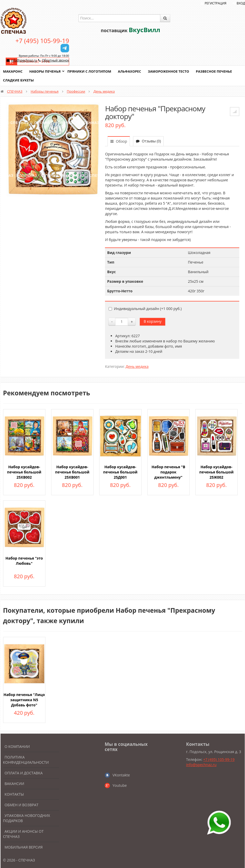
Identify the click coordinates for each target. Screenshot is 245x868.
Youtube (120, 785)
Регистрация (216, 3)
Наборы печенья (45, 71)
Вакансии (15, 784)
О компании (17, 746)
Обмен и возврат (22, 805)
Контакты (14, 794)
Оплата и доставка (24, 773)
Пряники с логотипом (90, 71)
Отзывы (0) (148, 141)
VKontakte (121, 775)
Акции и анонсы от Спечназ (23, 834)
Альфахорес (130, 71)
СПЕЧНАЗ (15, 91)
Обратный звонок (55, 60)
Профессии (76, 91)
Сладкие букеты (19, 80)
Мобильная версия (24, 847)
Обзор (119, 141)
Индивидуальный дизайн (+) (145, 309)
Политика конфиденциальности (26, 760)
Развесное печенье (215, 71)
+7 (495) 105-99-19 (42, 41)
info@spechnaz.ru (24, 60)
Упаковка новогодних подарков (27, 818)
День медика (104, 91)
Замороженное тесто (169, 71)
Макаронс (13, 71)
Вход (241, 3)
